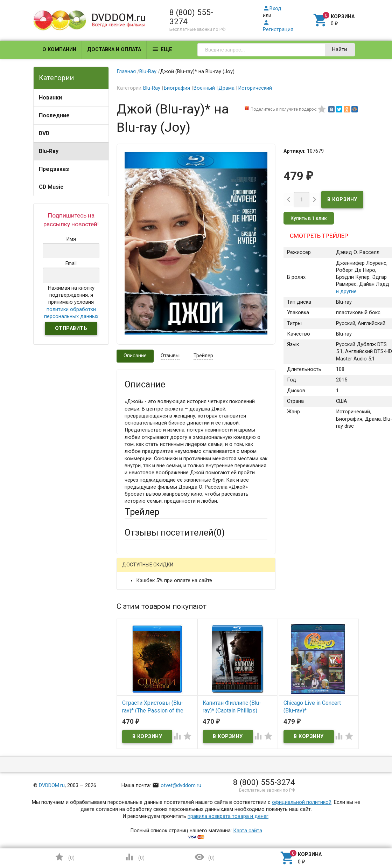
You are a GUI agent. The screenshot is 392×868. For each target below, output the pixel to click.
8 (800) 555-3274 (191, 17)
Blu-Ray (49, 151)
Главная (126, 72)
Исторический (255, 88)
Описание (135, 356)
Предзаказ (54, 169)
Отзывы (170, 356)
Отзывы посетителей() (175, 532)
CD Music (51, 187)
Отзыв (132, 702)
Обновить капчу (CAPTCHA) (213, 807)
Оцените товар (142, 690)
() (64, 857)
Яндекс (147, 581)
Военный (204, 88)
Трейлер (203, 356)
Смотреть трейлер (319, 236)
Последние (54, 115)
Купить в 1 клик (309, 218)
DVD (44, 133)
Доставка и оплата (114, 50)
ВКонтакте (212, 570)
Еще (162, 49)
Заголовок (137, 664)
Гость (134, 569)
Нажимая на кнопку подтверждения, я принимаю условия (71, 302)
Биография (177, 88)
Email (131, 631)
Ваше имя (136, 605)
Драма (226, 88)
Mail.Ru (169, 570)
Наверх (363, 834)
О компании (59, 50)
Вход (272, 9)
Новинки (50, 98)
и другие (346, 292)
